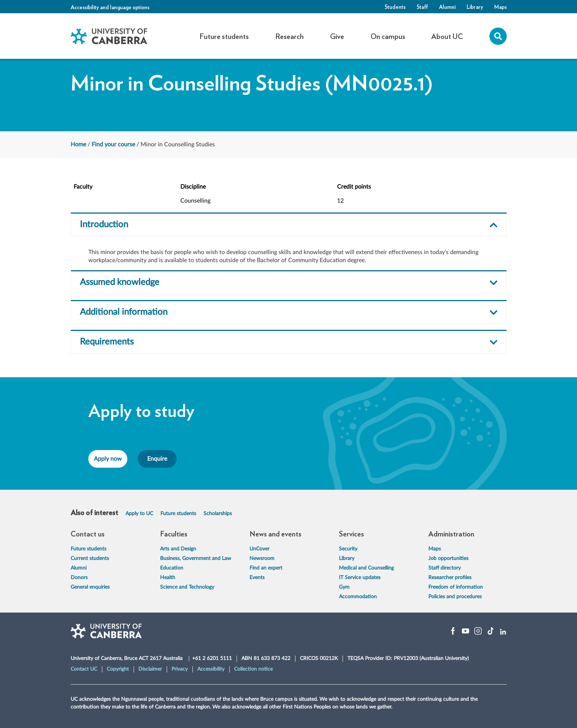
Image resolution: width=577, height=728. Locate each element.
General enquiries (90, 587)
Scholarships (218, 514)
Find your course (113, 144)
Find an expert (266, 568)
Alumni (447, 7)
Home (78, 144)
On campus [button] (388, 36)
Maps (500, 7)
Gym (344, 587)
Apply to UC (139, 514)
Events (257, 578)
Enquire (157, 459)
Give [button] (337, 36)
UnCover (259, 549)
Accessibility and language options (110, 7)
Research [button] (289, 36)
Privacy (180, 669)
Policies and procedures (455, 597)
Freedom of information (456, 587)
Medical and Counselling (366, 568)
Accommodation (358, 597)
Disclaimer (150, 669)
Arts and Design (178, 549)
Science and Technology (187, 587)
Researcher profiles (450, 578)
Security (348, 549)
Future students (178, 514)
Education (172, 568)
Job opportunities (448, 559)
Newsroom (262, 559)
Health (168, 578)
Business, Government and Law (196, 559)
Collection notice (253, 669)
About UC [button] (447, 36)
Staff (422, 7)
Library (475, 7)
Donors (79, 578)
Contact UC (84, 669)
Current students (90, 559)
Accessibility (211, 669)
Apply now (108, 459)
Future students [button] (224, 36)
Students (395, 7)
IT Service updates (360, 578)
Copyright (118, 669)
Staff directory (445, 568)
